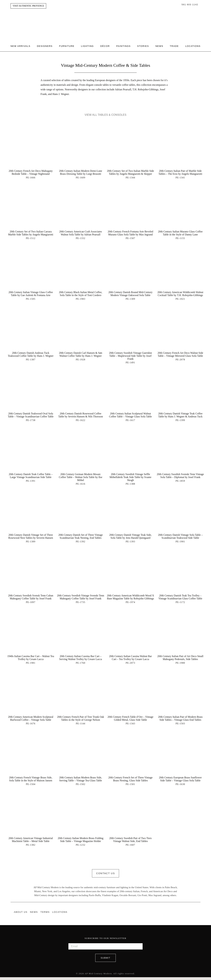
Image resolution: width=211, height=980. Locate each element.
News (163, 43)
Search (178, 5)
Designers (48, 43)
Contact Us (105, 877)
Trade (178, 43)
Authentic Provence (105, 20)
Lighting (91, 43)
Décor (108, 43)
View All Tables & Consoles (105, 118)
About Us (21, 915)
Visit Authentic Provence (28, 6)
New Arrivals (24, 43)
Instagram (192, 915)
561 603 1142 (190, 5)
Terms (45, 915)
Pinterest (199, 915)
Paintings (127, 43)
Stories (146, 43)
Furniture (70, 43)
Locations (21, 51)
